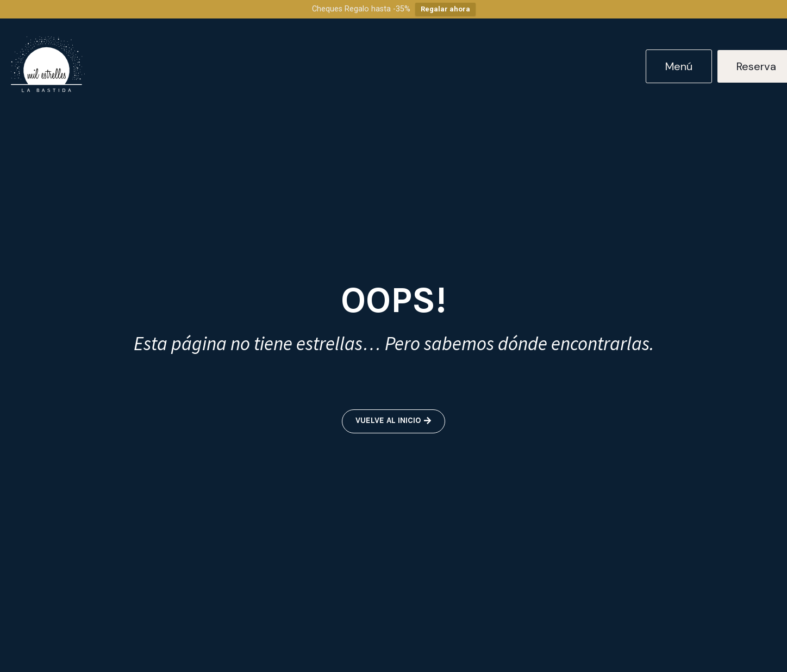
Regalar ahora (445, 9)
